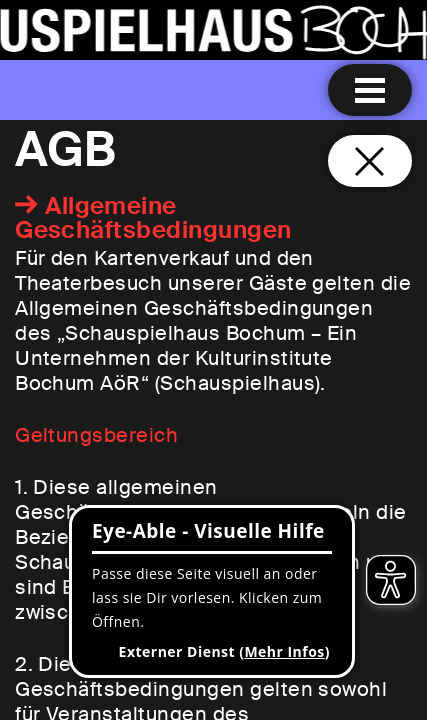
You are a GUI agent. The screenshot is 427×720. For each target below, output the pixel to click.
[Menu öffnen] (370, 90)
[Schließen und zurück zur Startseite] (370, 161)
